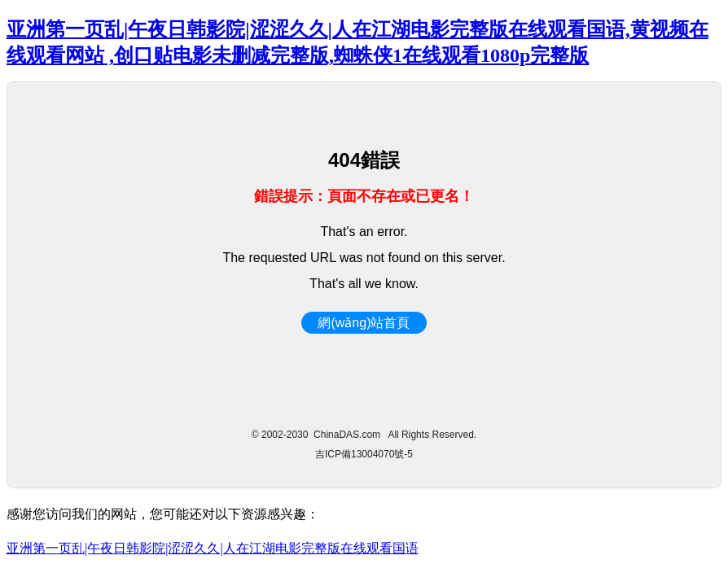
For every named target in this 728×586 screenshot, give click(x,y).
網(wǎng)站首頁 (364, 323)
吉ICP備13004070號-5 (364, 454)
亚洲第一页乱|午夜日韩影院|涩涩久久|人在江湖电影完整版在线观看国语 (213, 548)
